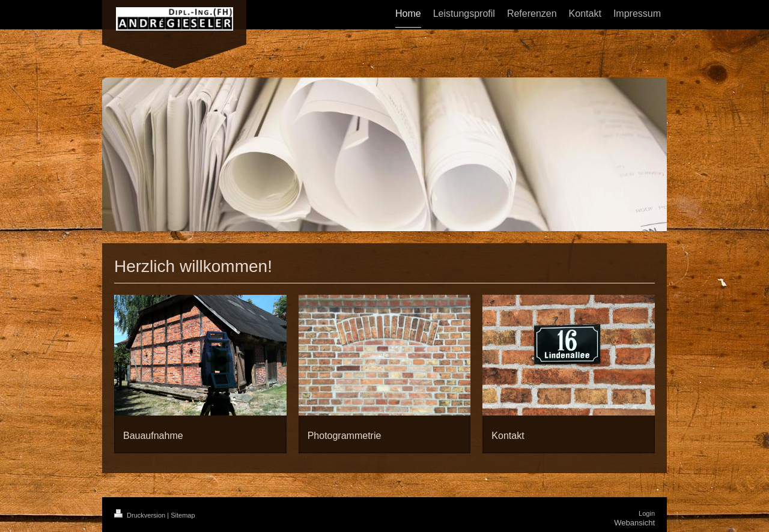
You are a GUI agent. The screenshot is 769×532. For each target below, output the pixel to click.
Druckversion (141, 515)
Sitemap (183, 515)
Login (647, 513)
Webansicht (634, 523)
